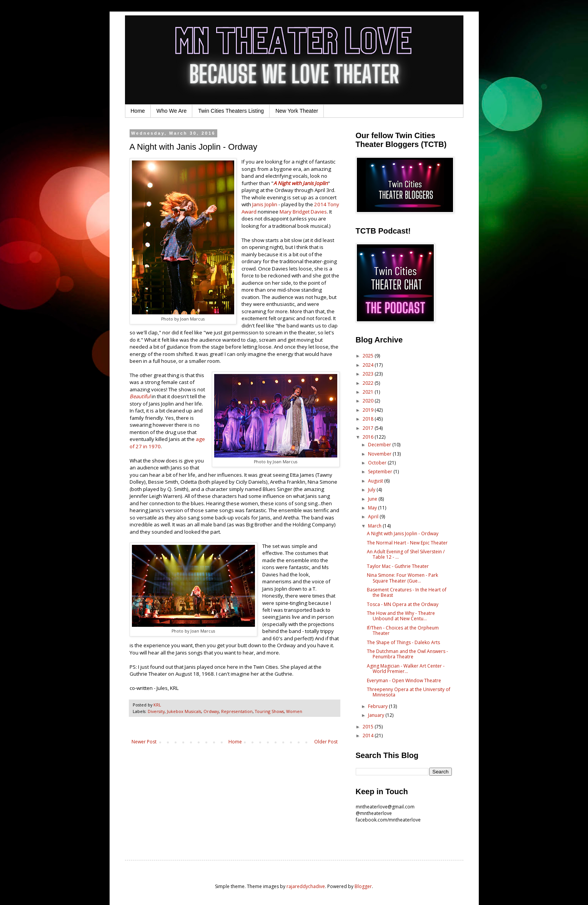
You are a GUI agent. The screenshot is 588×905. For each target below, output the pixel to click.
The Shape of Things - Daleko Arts (403, 642)
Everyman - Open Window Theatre (404, 680)
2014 (369, 736)
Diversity (156, 711)
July (372, 490)
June (373, 499)
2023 (369, 374)
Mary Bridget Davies (303, 212)
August (376, 481)
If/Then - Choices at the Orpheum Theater (403, 630)
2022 (369, 383)
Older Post (326, 742)
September (381, 472)
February (378, 706)
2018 (369, 419)
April (374, 517)
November (380, 454)
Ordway (211, 711)
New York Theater (297, 111)
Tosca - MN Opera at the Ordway (403, 604)
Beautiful (140, 396)
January (377, 715)
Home (138, 111)
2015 (369, 727)
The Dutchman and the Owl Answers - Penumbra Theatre (407, 654)
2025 (369, 356)
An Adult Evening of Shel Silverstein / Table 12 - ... (406, 554)
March (375, 526)
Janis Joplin (265, 204)
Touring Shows (269, 711)
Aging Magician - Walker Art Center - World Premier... (406, 669)
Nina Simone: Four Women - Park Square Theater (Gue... (402, 578)
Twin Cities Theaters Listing (231, 111)
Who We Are (172, 111)
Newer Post (144, 742)
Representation (237, 711)
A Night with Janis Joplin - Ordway (403, 533)
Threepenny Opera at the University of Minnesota (409, 692)
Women (294, 711)
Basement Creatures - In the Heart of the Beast (407, 592)
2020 (369, 401)
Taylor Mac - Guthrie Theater (398, 566)
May (373, 508)
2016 (369, 437)
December (380, 445)
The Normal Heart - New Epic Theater (407, 543)
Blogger (363, 886)
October (378, 463)
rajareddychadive (306, 886)
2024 (369, 365)
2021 (369, 392)
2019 (369, 410)
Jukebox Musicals (184, 711)
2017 (369, 428)
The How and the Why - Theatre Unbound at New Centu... (401, 616)
